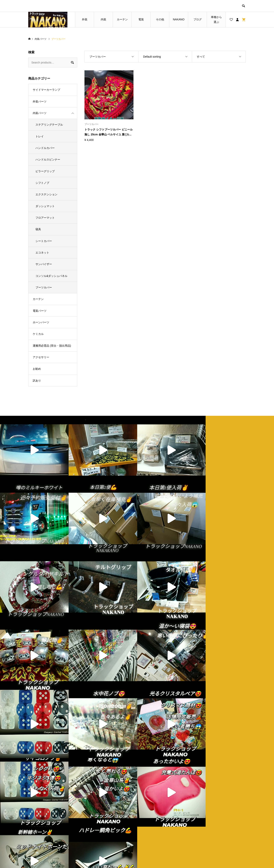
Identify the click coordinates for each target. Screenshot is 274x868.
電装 (141, 19)
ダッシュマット (45, 206)
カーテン (122, 19)
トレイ (40, 136)
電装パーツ (40, 311)
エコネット (42, 253)
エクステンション (46, 194)
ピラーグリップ (45, 171)
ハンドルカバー (45, 148)
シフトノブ (42, 183)
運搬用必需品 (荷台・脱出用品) (52, 346)
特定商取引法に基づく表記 (162, 833)
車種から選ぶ (216, 19)
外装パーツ (40, 101)
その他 (160, 19)
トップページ (99, 820)
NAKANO (179, 19)
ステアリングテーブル (49, 125)
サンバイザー (44, 264)
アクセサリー (41, 357)
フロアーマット (45, 218)
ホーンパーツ (41, 322)
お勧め (37, 369)
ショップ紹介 (154, 820)
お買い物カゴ (99, 833)
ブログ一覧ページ (102, 827)
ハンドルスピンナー (48, 159)
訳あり (37, 381)
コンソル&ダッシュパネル (51, 276)
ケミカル (38, 334)
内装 (103, 19)
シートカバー (44, 241)
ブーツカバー (44, 287)
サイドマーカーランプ (46, 90)
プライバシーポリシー (159, 827)
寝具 (38, 229)
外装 (85, 19)
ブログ (198, 19)
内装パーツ (40, 113)
